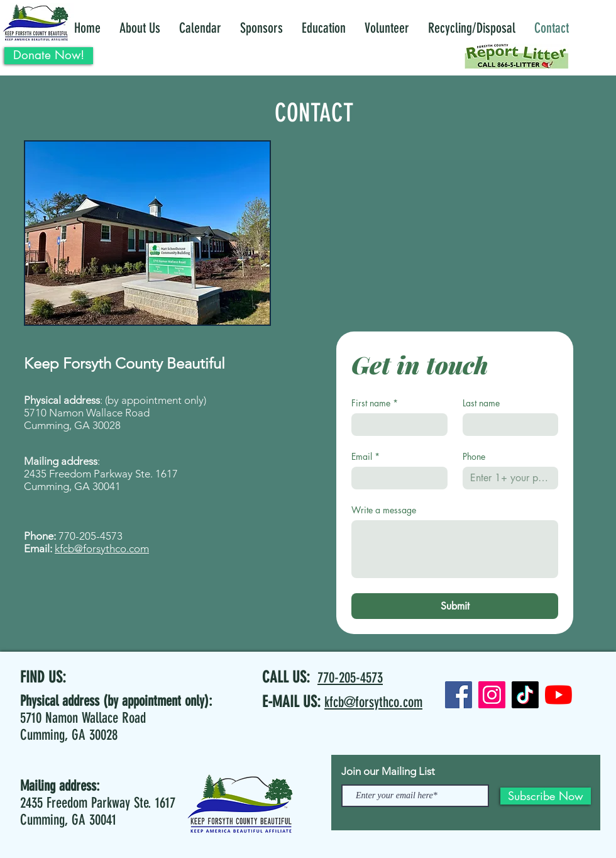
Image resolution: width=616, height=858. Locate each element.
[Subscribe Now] (546, 796)
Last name (481, 403)
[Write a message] (455, 549)
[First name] (396, 425)
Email (366, 456)
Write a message (384, 510)
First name (375, 403)
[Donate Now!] (49, 56)
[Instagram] (492, 695)
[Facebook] (459, 695)
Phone (474, 456)
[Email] (396, 478)
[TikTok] (525, 695)
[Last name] (507, 425)
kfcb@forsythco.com (102, 549)
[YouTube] (558, 695)
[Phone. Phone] (507, 478)
